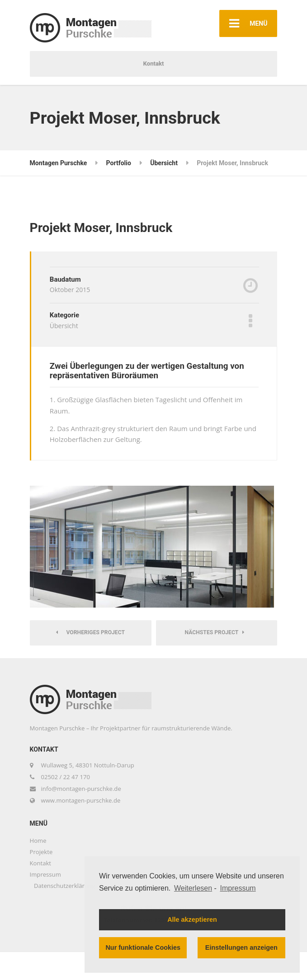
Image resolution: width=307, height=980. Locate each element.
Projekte (41, 852)
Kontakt (154, 63)
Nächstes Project (215, 632)
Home (38, 841)
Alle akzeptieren (192, 920)
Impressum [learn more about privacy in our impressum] (238, 888)
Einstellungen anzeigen (241, 947)
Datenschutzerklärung (64, 886)
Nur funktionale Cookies (143, 947)
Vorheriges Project (90, 632)
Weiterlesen (193, 888)
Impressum (45, 874)
